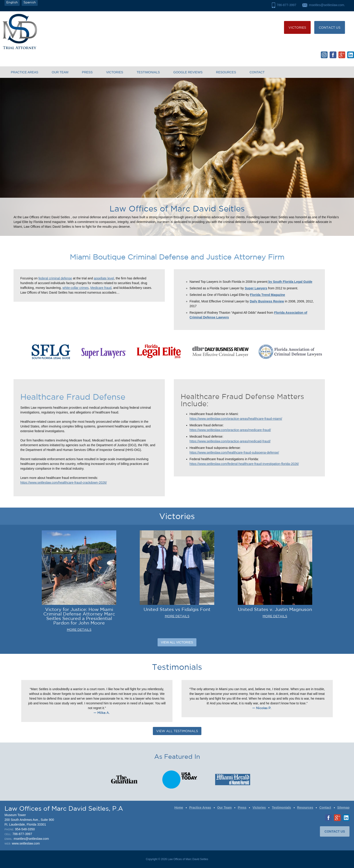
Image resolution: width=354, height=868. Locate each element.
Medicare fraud (101, 288)
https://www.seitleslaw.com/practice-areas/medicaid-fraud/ (230, 441)
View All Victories (177, 642)
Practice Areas (24, 72)
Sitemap (343, 808)
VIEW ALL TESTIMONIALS (177, 731)
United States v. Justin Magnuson (275, 609)
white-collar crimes (76, 288)
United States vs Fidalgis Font (177, 609)
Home (179, 808)
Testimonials (148, 72)
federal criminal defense (55, 278)
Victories (297, 28)
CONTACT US (330, 28)
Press (87, 72)
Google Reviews (188, 72)
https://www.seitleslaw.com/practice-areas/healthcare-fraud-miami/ (236, 419)
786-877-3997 (286, 5)
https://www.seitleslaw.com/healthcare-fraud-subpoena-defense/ (234, 453)
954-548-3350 (25, 829)
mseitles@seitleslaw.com (31, 839)
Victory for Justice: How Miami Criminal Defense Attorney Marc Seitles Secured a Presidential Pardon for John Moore (79, 616)
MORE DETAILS (79, 630)
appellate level (104, 278)
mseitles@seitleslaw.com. (327, 5)
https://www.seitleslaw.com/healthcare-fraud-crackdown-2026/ (64, 483)
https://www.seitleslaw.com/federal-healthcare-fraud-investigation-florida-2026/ (244, 464)
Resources (226, 72)
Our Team (60, 72)
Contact (257, 72)
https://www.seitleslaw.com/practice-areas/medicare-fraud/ (230, 430)
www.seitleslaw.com (26, 843)
